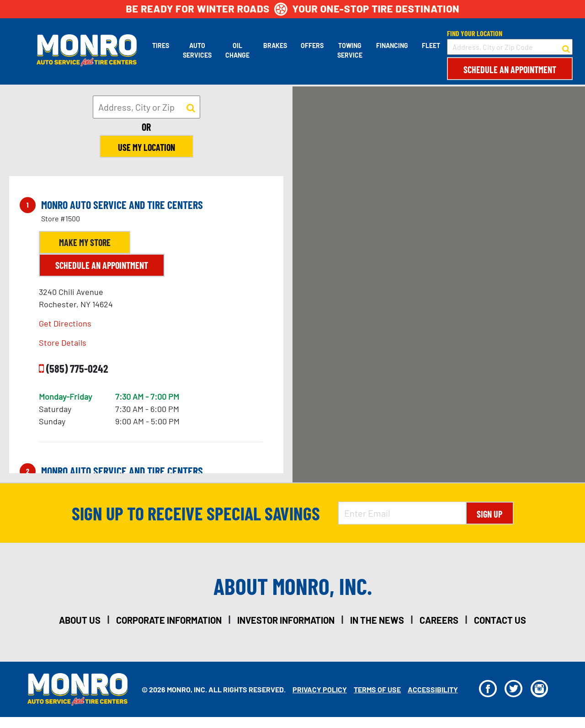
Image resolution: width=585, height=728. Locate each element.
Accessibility (433, 689)
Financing (392, 45)
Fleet (431, 45)
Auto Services (197, 50)
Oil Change (237, 50)
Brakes (275, 45)
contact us (500, 620)
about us (80, 620)
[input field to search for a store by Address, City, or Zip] (146, 107)
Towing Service (350, 50)
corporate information (169, 620)
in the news (377, 620)
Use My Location (146, 147)
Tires (161, 45)
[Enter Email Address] (402, 513)
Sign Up (489, 514)
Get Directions (65, 323)
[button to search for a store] (566, 47)
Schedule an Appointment (510, 70)
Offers (312, 45)
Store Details (63, 343)
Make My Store (85, 242)
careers (439, 620)
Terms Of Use (377, 689)
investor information (286, 620)
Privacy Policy (320, 689)
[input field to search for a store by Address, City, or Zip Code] (510, 47)
